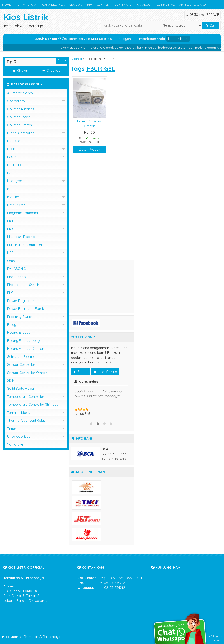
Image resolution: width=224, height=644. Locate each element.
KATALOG (143, 4)
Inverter (13, 197)
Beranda (76, 59)
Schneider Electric (21, 357)
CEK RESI (103, 4)
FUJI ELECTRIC (18, 165)
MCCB (12, 229)
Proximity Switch (20, 317)
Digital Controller (21, 133)
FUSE (11, 173)
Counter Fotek (18, 117)
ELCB (11, 149)
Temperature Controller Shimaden (34, 404)
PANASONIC (16, 269)
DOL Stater (16, 141)
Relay (12, 325)
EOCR (12, 157)
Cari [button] (211, 25)
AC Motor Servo (20, 93)
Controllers (16, 101)
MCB (11, 221)
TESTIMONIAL (165, 4)
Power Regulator (21, 301)
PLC (10, 293)
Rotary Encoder (20, 332)
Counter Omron (20, 125)
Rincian (20, 70)
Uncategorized (19, 436)
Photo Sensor (18, 277)
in (8, 189)
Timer (12, 429)
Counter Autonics (21, 109)
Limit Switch (16, 205)
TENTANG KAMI (27, 4)
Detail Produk (90, 149)
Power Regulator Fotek (26, 309)
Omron (13, 261)
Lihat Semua (105, 372)
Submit (81, 372)
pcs (62, 60)
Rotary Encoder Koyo (24, 341)
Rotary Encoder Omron (26, 348)
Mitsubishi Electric (21, 237)
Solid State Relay (21, 388)
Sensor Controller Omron (27, 373)
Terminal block (18, 413)
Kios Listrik (26, 17)
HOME (7, 4)
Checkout (52, 70)
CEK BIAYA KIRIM (81, 4)
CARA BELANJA (53, 4)
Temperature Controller (26, 397)
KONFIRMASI (123, 4)
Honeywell (15, 181)
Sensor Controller (21, 365)
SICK (11, 381)
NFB (10, 253)
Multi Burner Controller (25, 245)
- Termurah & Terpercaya (31, 637)
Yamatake (15, 444)
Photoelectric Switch (23, 285)
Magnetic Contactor (23, 213)
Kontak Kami (178, 39)
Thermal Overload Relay (26, 420)
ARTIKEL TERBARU (192, 4)
